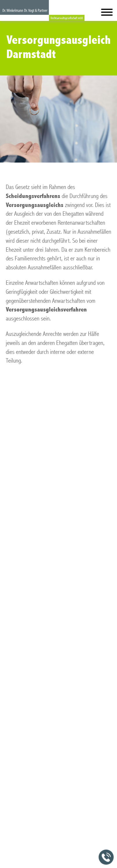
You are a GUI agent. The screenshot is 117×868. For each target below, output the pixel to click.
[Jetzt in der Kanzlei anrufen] (106, 857)
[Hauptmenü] (107, 13)
